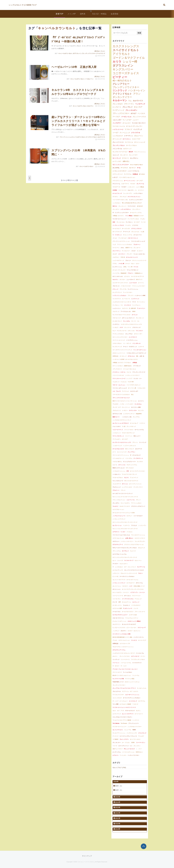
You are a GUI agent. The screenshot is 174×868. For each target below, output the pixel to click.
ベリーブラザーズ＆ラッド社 (120, 200)
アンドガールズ (122, 238)
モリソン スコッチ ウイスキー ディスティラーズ (125, 497)
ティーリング (143, 442)
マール (139, 168)
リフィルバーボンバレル (129, 369)
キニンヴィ (141, 410)
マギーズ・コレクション (119, 385)
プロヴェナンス (117, 410)
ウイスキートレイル (119, 126)
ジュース (136, 608)
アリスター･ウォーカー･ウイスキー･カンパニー (125, 669)
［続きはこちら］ (100, 51)
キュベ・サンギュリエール (119, 331)
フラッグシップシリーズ (139, 372)
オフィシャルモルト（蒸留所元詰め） (122, 366)
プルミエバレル (135, 232)
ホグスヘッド (127, 149)
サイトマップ (87, 856)
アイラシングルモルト (118, 334)
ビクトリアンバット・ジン (125, 746)
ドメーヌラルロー (138, 516)
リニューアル (128, 730)
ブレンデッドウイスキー (89, 53)
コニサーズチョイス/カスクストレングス (131, 324)
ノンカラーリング (117, 446)
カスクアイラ (139, 449)
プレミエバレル (120, 222)
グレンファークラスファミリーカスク (134, 570)
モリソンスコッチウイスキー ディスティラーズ (125, 522)
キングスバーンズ (117, 347)
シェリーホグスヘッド (118, 260)
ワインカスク (139, 331)
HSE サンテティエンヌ (118, 468)
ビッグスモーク (133, 337)
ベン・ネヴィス (127, 343)
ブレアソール (140, 184)
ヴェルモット (126, 605)
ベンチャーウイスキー (133, 755)
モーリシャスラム (139, 430)
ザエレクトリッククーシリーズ (129, 573)
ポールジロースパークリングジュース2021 (124, 513)
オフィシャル (122, 465)
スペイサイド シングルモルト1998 (121, 634)
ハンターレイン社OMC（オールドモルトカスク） (125, 359)
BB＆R (131, 152)
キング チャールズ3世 (118, 679)
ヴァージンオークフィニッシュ (121, 455)
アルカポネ (115, 404)
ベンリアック (138, 129)
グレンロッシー (122, 206)
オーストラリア (142, 640)
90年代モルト (139, 752)
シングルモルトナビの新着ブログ (23, 5)
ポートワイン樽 (132, 388)
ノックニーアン (142, 525)
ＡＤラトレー (116, 541)
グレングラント (136, 209)
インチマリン (116, 324)
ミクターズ (141, 347)
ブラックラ (130, 295)
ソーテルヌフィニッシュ (119, 471)
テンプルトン (129, 222)
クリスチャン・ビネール (119, 372)
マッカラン (128, 225)
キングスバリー (123, 69)
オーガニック (123, 356)
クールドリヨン (117, 612)
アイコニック (138, 599)
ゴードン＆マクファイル (129, 58)
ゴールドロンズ (101, 53)
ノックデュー (116, 631)
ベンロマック (140, 104)
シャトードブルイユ (133, 171)
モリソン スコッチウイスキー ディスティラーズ (125, 529)
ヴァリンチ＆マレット (118, 436)
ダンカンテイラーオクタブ (129, 624)
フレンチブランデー (140, 541)
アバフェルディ (117, 439)
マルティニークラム (132, 465)
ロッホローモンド (117, 321)
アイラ (134, 302)
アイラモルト (121, 54)
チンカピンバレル (142, 688)
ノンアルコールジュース (119, 516)
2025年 (117, 797)
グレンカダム (126, 321)
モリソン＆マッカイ (118, 276)
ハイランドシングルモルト (119, 295)
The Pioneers (124, 723)
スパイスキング (133, 701)
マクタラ (133, 184)
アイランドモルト (122, 94)
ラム (130, 101)
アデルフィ (130, 273)
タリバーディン (117, 251)
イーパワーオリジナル (128, 599)
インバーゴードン (125, 659)
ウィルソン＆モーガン (139, 254)
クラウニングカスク (136, 229)
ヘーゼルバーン (89, 79)
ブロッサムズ (123, 197)
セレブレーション (117, 525)
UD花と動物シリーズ (139, 586)
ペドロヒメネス (141, 388)
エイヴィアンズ (117, 714)
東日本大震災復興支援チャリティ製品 (122, 637)
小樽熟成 (135, 363)
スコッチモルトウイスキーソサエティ (122, 717)
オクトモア (125, 439)
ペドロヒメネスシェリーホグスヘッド (136, 353)
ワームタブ (141, 736)
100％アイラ (139, 280)
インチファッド (135, 299)
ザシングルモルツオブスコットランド (132, 203)
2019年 (117, 829)
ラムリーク (133, 551)
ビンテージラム (117, 752)
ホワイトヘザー (138, 334)
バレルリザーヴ (117, 484)
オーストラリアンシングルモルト (132, 698)
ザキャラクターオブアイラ (131, 481)
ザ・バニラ (124, 666)
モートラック (117, 158)
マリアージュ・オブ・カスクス (130, 691)
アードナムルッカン (126, 311)
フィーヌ (143, 222)
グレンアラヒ (136, 417)
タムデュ (138, 711)
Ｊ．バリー (139, 749)
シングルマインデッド (129, 414)
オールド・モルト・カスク (132, 264)
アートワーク (124, 168)
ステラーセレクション (118, 538)
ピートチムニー (124, 701)
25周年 (133, 742)
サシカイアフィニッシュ (119, 733)
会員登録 (114, 14)
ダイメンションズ (140, 142)
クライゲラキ (136, 133)
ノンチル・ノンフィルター (126, 404)
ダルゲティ (124, 631)
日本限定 (115, 190)
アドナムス (134, 525)
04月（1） (119, 786)
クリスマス (135, 225)
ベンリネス (141, 113)
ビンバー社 (115, 576)
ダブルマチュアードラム (119, 650)
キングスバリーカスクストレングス (122, 442)
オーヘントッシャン (130, 181)
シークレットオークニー (127, 541)
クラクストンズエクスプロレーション (134, 544)
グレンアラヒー (121, 84)
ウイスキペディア (129, 560)
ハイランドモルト (138, 193)
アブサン (115, 264)
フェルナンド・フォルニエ (119, 382)
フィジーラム (136, 675)
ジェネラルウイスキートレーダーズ (122, 302)
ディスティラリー (138, 487)
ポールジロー (127, 123)
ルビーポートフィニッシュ (132, 695)
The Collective (116, 723)
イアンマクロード (117, 369)
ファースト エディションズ (120, 388)
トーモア (115, 133)
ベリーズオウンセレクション (127, 177)
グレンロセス (118, 104)
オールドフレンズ (117, 193)
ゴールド (115, 238)
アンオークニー (141, 308)
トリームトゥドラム (126, 663)
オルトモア (138, 107)
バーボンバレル (126, 117)
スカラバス (125, 308)
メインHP (72, 14)
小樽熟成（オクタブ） (118, 216)
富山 (132, 394)
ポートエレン (128, 596)
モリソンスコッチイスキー (121, 165)
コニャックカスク (117, 698)
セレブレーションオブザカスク (121, 423)
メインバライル (117, 149)
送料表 (83, 14)
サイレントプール (128, 235)
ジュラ (114, 244)
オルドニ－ (115, 656)
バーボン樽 (121, 264)
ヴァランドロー (133, 410)
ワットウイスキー (128, 292)
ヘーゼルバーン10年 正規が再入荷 (74, 67)
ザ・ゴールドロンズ (135, 455)
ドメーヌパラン (117, 599)
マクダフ (124, 187)
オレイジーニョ (117, 586)
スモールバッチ (117, 318)
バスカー (133, 251)
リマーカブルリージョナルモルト (121, 394)
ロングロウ (140, 462)
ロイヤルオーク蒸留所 (125, 704)
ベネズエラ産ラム (117, 462)
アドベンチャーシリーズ (119, 379)
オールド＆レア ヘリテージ (137, 423)
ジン (136, 190)
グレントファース (118, 142)
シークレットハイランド (119, 583)
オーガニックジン (117, 605)
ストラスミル (129, 142)
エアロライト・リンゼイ (119, 532)
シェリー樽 (130, 62)
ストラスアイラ (117, 299)
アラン (137, 94)
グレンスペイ (128, 327)
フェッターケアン (128, 193)
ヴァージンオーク (117, 672)
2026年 (116, 782)
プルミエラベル (117, 691)
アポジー (140, 573)
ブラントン (135, 442)
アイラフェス (125, 391)
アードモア (116, 117)
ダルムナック (142, 548)
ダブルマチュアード (118, 544)
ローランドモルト (132, 145)
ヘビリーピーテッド (118, 430)
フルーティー (132, 168)
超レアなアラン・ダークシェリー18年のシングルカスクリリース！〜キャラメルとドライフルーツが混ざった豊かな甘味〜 (79, 121)
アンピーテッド (134, 478)
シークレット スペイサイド (132, 375)
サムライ (127, 478)
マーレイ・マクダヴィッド (130, 347)
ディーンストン (141, 302)
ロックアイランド (117, 292)
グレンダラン (116, 503)
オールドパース (138, 235)
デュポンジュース (128, 608)
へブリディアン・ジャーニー (137, 592)
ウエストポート (124, 564)
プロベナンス (116, 286)
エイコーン (141, 401)
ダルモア (115, 254)
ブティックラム (117, 551)
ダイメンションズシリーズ (139, 260)
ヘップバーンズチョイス (129, 446)
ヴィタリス (134, 640)
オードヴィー (122, 254)
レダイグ (115, 177)
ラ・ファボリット (117, 235)
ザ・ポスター (116, 666)
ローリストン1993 (136, 407)
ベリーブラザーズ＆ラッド (133, 385)
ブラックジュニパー (133, 723)
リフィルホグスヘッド (118, 458)
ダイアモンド (125, 551)
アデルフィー (116, 490)
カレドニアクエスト (118, 730)
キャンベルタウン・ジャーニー (121, 592)
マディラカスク (130, 468)
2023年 (117, 808)
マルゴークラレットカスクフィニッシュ (123, 647)
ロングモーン (134, 158)
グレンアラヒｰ (129, 334)
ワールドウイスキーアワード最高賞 (122, 720)
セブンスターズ (135, 656)
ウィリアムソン (136, 305)
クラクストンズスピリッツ (138, 506)
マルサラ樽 (130, 382)
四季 (120, 602)
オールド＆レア (117, 229)
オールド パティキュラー (119, 270)
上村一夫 (142, 356)
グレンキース (124, 155)
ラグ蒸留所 (115, 739)
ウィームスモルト (128, 672)
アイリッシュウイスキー (139, 286)
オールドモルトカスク (118, 449)
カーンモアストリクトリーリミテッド (122, 350)
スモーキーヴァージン (118, 618)
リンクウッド (120, 90)
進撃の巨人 (126, 161)
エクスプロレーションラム (119, 554)
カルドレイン (137, 631)
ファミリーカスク (129, 430)
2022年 (117, 813)
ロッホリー (140, 251)
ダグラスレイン (77, 53)
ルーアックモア (117, 161)
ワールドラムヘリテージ (132, 618)
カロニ (122, 248)
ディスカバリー (126, 251)
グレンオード (137, 248)
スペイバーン (116, 248)
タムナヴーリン (117, 624)
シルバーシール (131, 500)
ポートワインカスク (135, 739)
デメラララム (128, 174)
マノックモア (127, 120)
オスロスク (140, 206)
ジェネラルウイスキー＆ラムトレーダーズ (124, 653)
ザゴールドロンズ (130, 711)
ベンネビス (115, 327)
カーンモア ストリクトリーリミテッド (123, 493)
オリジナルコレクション (134, 197)
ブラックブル (123, 289)
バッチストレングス (132, 733)
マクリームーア (142, 628)
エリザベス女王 (133, 615)
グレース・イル (135, 321)
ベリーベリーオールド (118, 375)
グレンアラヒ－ (132, 452)
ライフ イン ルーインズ (119, 340)
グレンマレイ (128, 107)
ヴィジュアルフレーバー (129, 462)
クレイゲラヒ (116, 168)
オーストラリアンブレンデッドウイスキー (133, 589)
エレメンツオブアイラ (128, 714)
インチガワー (117, 123)
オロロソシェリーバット (119, 353)
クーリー (143, 656)
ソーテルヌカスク (136, 605)
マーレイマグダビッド (133, 270)
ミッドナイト (136, 720)
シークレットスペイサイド (119, 171)
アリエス (115, 640)
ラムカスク (115, 506)
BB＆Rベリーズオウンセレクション (122, 675)
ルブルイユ (115, 755)
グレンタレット (140, 318)
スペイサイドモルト (91, 137)
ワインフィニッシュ (66, 137)
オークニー (141, 190)
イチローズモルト (117, 343)
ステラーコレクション (124, 640)
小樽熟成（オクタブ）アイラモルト (122, 363)
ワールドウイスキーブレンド (129, 474)
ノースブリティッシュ (132, 340)
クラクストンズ (136, 327)
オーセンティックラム (136, 213)
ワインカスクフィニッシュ (138, 535)
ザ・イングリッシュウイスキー (121, 213)
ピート (114, 452)
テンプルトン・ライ (118, 305)
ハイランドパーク (118, 129)
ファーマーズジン (141, 742)
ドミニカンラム (140, 653)
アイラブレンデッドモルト (138, 659)
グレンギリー (116, 209)
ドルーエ (129, 372)
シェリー (136, 120)
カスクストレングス (126, 46)
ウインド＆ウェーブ (118, 481)
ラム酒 (142, 232)
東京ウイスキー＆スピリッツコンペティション (125, 401)
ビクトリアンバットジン (135, 484)
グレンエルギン (131, 110)
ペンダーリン (126, 525)
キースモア (137, 222)
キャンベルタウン (125, 503)
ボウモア (134, 113)
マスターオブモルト (118, 478)
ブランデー (129, 254)
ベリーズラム (129, 458)
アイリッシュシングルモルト (125, 244)
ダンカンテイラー (122, 97)
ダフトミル (125, 484)
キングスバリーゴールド (120, 152)
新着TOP (60, 14)
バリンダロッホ (136, 343)
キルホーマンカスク (125, 506)
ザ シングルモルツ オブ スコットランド (124, 567)
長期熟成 (135, 174)
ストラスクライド (137, 663)
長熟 (137, 356)
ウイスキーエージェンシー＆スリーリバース (124, 707)
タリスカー (122, 280)
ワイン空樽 (115, 704)
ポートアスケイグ (117, 232)
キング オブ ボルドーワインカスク (122, 315)
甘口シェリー (137, 436)
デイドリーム (116, 184)
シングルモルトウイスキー (135, 727)
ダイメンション (117, 589)
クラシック (115, 289)
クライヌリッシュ (118, 181)
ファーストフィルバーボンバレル (121, 535)
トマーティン (129, 136)
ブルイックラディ (124, 739)
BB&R (134, 311)
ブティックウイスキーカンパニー (121, 398)
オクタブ (130, 631)
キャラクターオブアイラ (138, 276)
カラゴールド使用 (117, 608)
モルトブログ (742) (119, 767)
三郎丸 (125, 267)
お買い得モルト (129, 538)
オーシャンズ (117, 139)
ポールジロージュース (132, 257)
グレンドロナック (131, 426)
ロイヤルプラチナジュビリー (120, 615)
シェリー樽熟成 (140, 187)
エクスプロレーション (118, 509)
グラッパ (138, 500)
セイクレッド (136, 602)
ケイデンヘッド (118, 110)
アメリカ (136, 267)
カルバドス (130, 190)
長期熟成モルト (139, 273)
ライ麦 (124, 426)
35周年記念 (115, 356)
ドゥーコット (116, 663)
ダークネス (142, 174)
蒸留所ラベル (129, 248)
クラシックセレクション (119, 500)
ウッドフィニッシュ (133, 289)
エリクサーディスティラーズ (120, 283)
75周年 (134, 730)
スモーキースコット (133, 238)
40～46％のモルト (122, 81)
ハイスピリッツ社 (127, 417)
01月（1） (119, 790)
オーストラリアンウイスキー (137, 471)
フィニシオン (123, 755)
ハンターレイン (137, 90)
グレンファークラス (139, 117)
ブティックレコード (140, 612)
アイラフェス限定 (130, 679)
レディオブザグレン (126, 209)
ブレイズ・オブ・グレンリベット (121, 407)
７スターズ (135, 704)
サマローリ (125, 158)
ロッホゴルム (138, 404)
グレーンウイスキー (125, 656)
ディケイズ (115, 736)
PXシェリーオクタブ (129, 749)
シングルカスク (118, 136)
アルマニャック (117, 487)
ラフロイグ (128, 129)
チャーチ (115, 602)
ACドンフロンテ (130, 449)
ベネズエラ (125, 586)
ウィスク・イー (138, 379)
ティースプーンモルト (133, 219)
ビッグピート (117, 107)
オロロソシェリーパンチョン (132, 682)
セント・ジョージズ (118, 560)
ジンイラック (116, 659)
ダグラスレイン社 (117, 414)
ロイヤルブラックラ (118, 570)
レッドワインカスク (127, 487)
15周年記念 (115, 643)
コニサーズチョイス (126, 73)
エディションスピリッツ (128, 318)
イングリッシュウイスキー (136, 200)
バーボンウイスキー (126, 286)
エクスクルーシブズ (125, 643)
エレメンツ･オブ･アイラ (119, 580)
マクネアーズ (116, 187)
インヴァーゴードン (139, 637)
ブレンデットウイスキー (119, 685)
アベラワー (115, 564)
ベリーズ (115, 746)
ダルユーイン (139, 136)
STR (128, 471)
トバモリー (125, 410)
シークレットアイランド (119, 519)
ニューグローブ (131, 280)
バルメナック (116, 311)
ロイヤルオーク (131, 583)
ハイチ (131, 586)
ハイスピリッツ (117, 433)
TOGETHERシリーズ (118, 682)
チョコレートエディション (119, 621)
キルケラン (90, 106)
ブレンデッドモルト (119, 145)
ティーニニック (125, 133)
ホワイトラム (139, 583)
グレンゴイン (137, 746)
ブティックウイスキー (121, 113)
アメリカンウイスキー (118, 695)
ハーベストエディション (128, 752)
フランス (123, 490)
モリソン (115, 206)
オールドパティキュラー (134, 126)
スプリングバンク (118, 174)
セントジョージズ (122, 452)
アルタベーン (137, 244)
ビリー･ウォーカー (131, 628)
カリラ (117, 62)
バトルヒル (129, 532)
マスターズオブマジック (128, 433)
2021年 (117, 818)
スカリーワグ (136, 139)
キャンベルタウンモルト (65, 53)
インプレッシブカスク (118, 225)
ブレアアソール (141, 567)
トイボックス (131, 187)
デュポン (143, 219)
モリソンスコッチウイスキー (120, 337)
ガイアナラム (142, 701)
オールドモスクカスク (128, 612)
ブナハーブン (129, 104)
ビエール (115, 465)
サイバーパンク (136, 596)
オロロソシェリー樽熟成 (134, 621)
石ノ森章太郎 (132, 308)
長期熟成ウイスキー (139, 216)
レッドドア (129, 379)
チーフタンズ (137, 366)
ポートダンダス (126, 229)
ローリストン (127, 139)
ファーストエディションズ (138, 241)
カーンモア (140, 181)
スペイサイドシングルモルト (127, 576)
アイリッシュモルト (136, 503)
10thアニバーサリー (118, 749)
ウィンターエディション (140, 350)
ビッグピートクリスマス (119, 628)
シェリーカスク (133, 283)
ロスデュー (129, 516)
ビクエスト (127, 276)
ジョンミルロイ (117, 426)
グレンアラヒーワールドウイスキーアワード (124, 688)
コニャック (116, 155)
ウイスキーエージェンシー (119, 219)
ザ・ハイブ (115, 701)
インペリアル (116, 273)
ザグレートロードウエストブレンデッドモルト (125, 548)
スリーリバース (122, 190)
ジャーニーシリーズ (118, 596)
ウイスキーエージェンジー (119, 727)
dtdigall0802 (139, 414)
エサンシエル (131, 331)
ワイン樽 (130, 267)
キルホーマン (120, 100)
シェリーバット (117, 308)
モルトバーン (138, 560)
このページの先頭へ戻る (144, 846)
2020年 (117, 824)
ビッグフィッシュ (117, 267)
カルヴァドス (101, 137)
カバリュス (135, 315)
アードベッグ (126, 232)
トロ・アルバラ (117, 391)
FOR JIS (123, 257)
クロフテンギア (134, 391)
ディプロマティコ (138, 458)
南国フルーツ (116, 417)
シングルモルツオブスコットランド (122, 420)
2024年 (117, 802)
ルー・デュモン (126, 742)
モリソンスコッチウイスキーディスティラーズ (125, 557)
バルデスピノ (116, 257)
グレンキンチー (117, 742)
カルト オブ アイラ (118, 711)
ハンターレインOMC (140, 295)
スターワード (125, 184)
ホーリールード (139, 714)
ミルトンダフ (117, 120)
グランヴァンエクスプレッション (121, 241)
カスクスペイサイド (140, 538)
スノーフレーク (126, 299)
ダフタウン (115, 197)
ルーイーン (141, 283)
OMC (114, 222)
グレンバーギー (133, 155)
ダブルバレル (131, 356)
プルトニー (128, 260)
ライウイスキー (132, 206)
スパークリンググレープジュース (128, 736)
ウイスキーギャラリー (139, 123)
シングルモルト (117, 203)
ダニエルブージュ (127, 602)
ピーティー (120, 77)
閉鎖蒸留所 (124, 273)
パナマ (121, 327)
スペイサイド (128, 305)
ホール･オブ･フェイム (132, 580)
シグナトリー (116, 573)
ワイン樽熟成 (129, 216)
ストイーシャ (129, 436)
